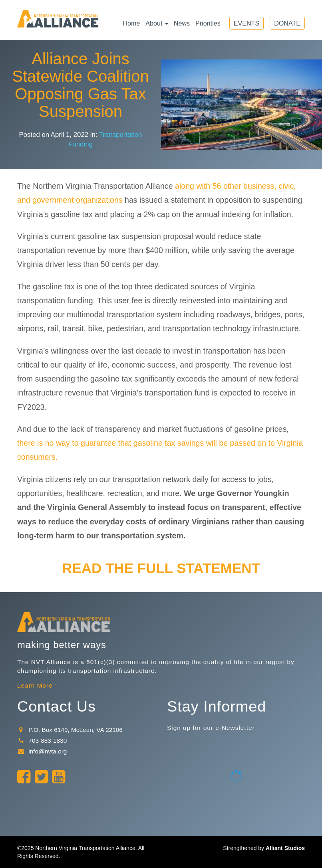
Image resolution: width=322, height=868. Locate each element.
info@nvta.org (42, 751)
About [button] (157, 23)
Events (246, 23)
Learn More (35, 685)
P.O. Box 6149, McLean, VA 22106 (70, 730)
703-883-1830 (42, 740)
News (182, 23)
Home (131, 23)
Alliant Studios (285, 848)
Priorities (208, 23)
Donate (287, 23)
